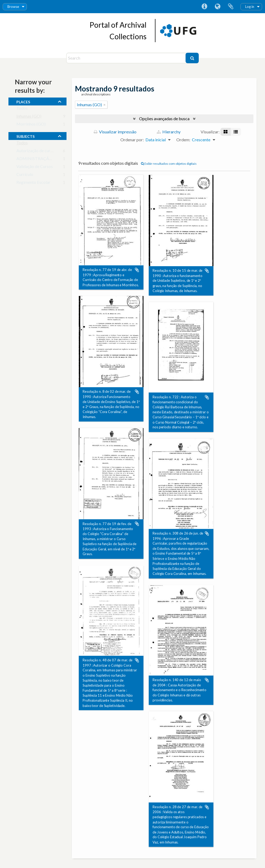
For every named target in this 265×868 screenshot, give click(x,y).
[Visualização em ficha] (226, 132)
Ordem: (183, 140)
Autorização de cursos (36, 152)
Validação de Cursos (35, 168)
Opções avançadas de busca (164, 118)
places (23, 101)
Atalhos (204, 7)
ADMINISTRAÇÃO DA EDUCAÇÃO (50, 160)
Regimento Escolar (33, 183)
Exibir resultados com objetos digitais (169, 164)
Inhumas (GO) (29, 117)
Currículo (25, 175)
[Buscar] (192, 58)
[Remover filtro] (105, 105)
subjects (25, 136)
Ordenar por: (132, 140)
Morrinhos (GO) (31, 125)
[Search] (127, 58)
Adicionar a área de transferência (137, 270)
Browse (13, 7)
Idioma (217, 7)
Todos (22, 109)
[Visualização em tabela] (236, 132)
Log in (250, 7)
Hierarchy (169, 132)
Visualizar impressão (115, 132)
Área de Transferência (231, 7)
